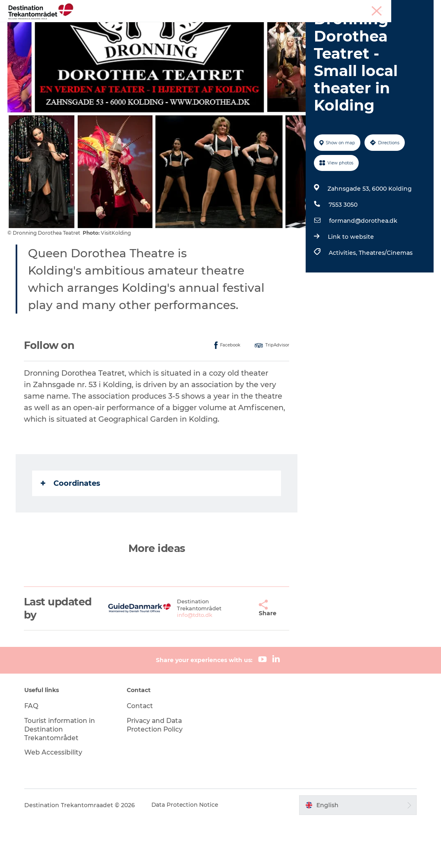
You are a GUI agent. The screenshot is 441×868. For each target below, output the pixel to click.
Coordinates (71, 530)
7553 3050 (343, 252)
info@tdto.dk (184, 662)
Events (271, 27)
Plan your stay (316, 27)
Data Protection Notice (188, 852)
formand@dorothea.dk (363, 268)
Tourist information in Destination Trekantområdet (62, 776)
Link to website (350, 284)
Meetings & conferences (371, 8)
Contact (141, 753)
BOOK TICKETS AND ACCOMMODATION (221, 35)
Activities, (343, 300)
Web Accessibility (55, 799)
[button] (238, 655)
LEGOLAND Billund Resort (207, 27)
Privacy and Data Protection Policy (156, 772)
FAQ (33, 753)
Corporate (421, 8)
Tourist (325, 8)
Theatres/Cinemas (385, 300)
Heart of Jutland (129, 27)
